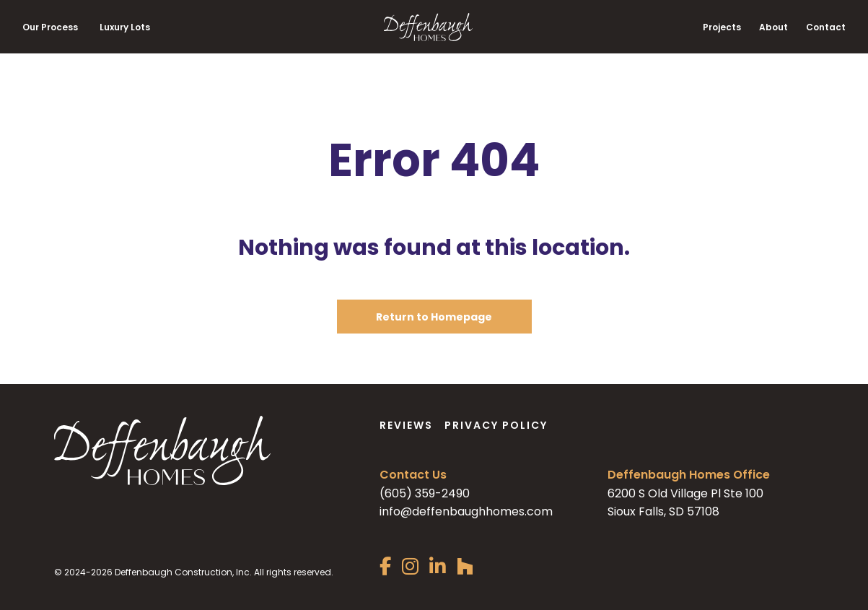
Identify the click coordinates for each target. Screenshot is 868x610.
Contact (826, 27)
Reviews (406, 425)
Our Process (50, 27)
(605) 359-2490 (425, 493)
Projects (722, 27)
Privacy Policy (496, 425)
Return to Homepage (434, 317)
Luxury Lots (125, 27)
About (773, 27)
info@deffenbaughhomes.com (466, 511)
